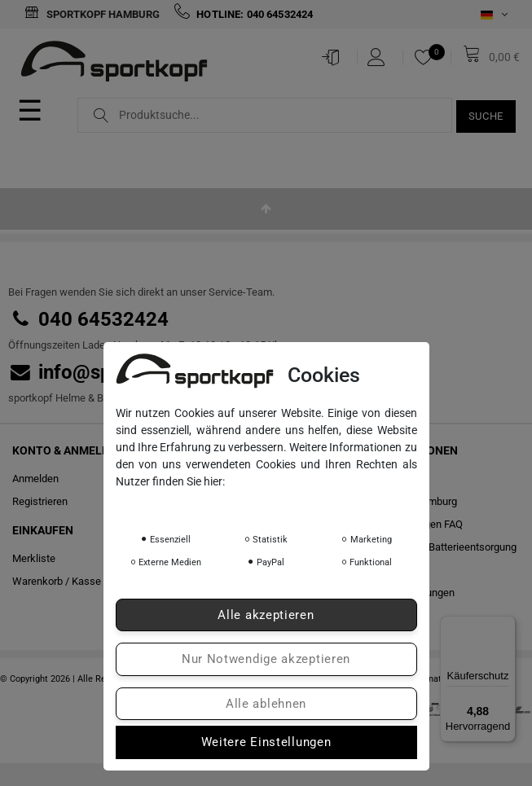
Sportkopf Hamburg (92, 14)
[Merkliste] (428, 57)
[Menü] (506, 626)
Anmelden (35, 479)
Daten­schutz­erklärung (177, 504)
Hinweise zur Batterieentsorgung (442, 547)
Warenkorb (37, 581)
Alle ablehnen (266, 704)
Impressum (275, 504)
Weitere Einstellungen (266, 742)
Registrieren (40, 501)
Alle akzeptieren (266, 615)
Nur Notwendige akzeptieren (266, 659)
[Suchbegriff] (265, 115)
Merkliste (34, 558)
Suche (486, 116)
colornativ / (431, 679)
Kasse (86, 581)
